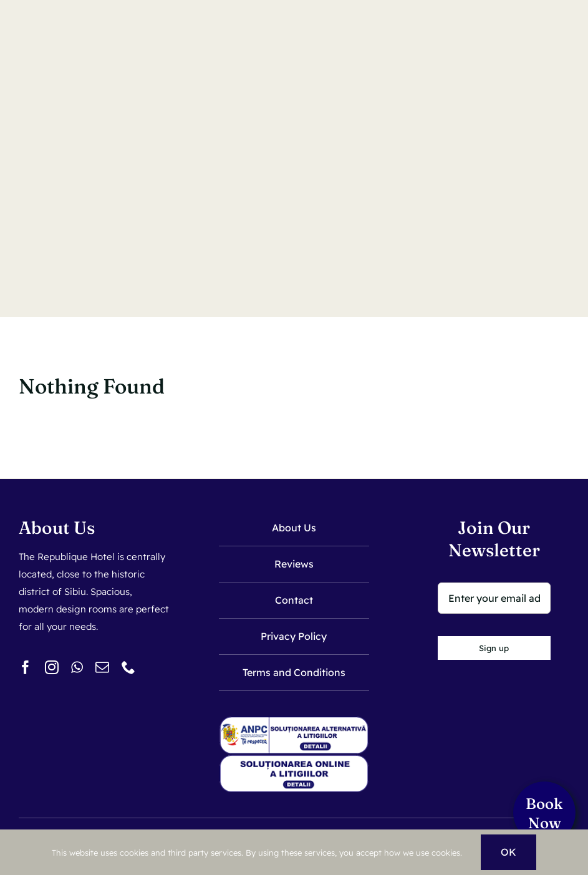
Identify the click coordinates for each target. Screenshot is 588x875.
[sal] (294, 721)
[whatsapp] (77, 667)
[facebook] (26, 667)
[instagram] (52, 667)
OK (508, 852)
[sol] (294, 760)
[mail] (102, 667)
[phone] (128, 667)
